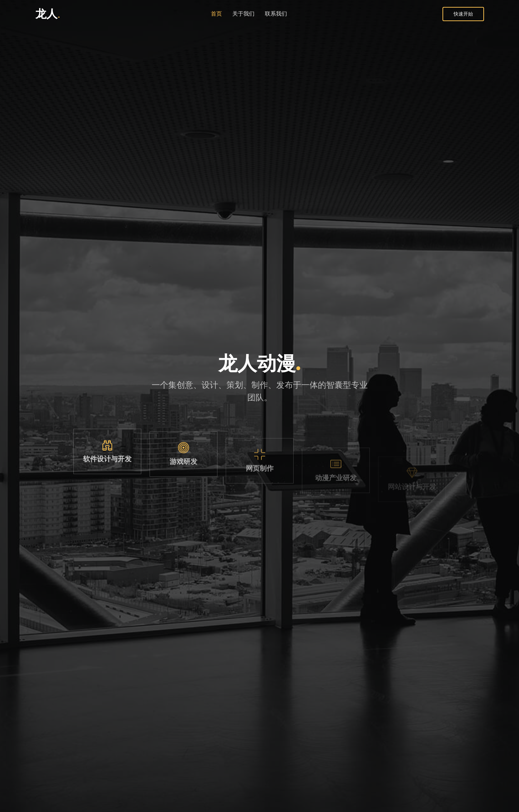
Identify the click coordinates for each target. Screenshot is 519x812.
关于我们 (243, 14)
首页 (216, 14)
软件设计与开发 (107, 465)
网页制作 (260, 483)
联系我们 (276, 14)
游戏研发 (184, 474)
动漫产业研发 (336, 491)
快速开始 (463, 14)
